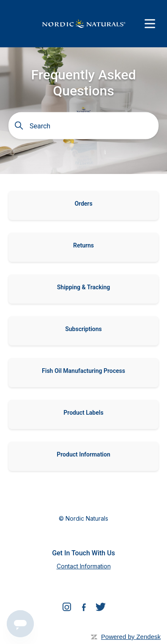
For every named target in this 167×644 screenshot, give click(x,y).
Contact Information (84, 566)
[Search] (86, 126)
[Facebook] (84, 608)
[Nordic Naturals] (84, 24)
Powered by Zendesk (131, 637)
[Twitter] (101, 608)
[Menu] (150, 24)
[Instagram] (67, 608)
